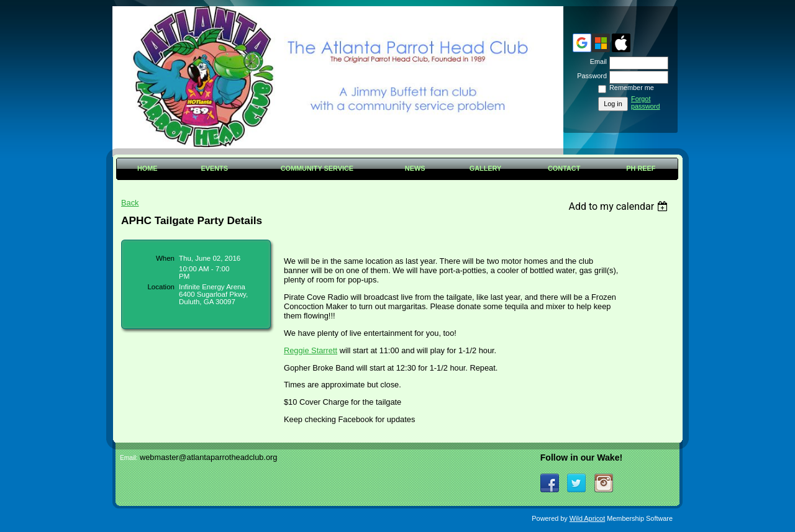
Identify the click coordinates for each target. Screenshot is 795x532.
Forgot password (646, 102)
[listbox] (620, 206)
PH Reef (641, 168)
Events (214, 168)
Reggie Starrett (311, 350)
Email (596, 61)
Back (130, 203)
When (165, 258)
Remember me (632, 88)
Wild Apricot (587, 518)
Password (590, 76)
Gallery (486, 168)
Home (148, 168)
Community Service (317, 168)
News (415, 168)
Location (161, 287)
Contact (564, 168)
